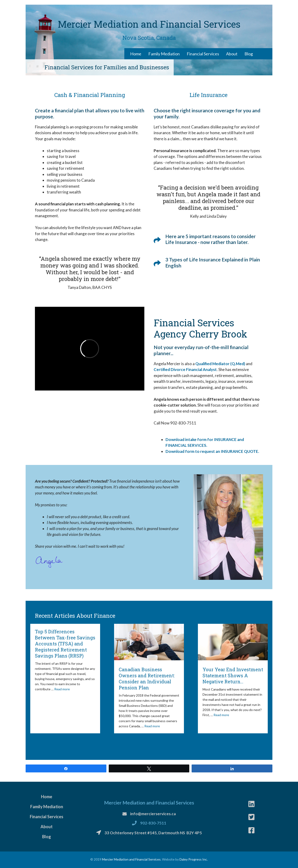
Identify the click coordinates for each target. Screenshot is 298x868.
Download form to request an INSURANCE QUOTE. (212, 451)
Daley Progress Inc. (194, 859)
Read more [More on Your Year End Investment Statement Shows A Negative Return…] (221, 715)
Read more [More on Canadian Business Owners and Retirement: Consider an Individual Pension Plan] (152, 726)
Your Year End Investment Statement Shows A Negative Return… (233, 675)
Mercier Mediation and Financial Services (131, 859)
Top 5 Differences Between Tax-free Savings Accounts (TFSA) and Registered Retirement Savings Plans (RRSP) (65, 644)
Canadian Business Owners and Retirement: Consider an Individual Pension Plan (147, 678)
